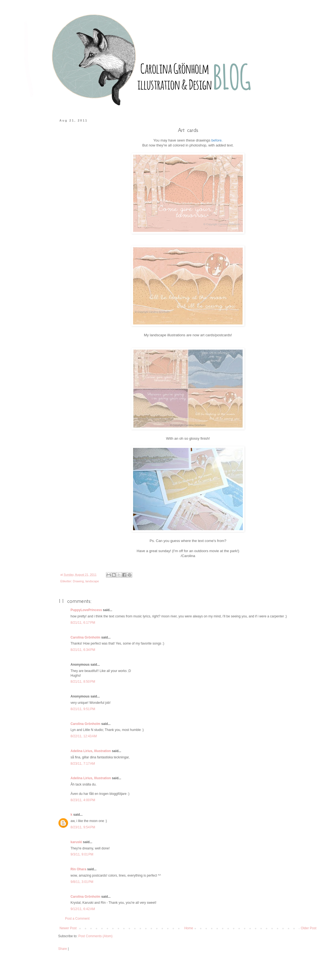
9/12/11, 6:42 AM (83, 909)
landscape (92, 581)
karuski (76, 842)
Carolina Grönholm (85, 637)
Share (63, 949)
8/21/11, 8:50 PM (83, 682)
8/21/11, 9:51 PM (83, 709)
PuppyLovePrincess (86, 610)
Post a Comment (77, 919)
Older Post (309, 928)
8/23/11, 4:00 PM (83, 800)
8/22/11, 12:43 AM (84, 736)
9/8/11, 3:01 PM (82, 882)
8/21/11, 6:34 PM (83, 650)
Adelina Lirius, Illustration (91, 751)
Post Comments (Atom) (95, 936)
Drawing (78, 581)
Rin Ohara (78, 869)
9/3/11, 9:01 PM (82, 854)
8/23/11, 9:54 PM (83, 827)
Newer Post (68, 928)
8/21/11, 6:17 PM (83, 623)
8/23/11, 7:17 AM (83, 764)
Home (189, 928)
